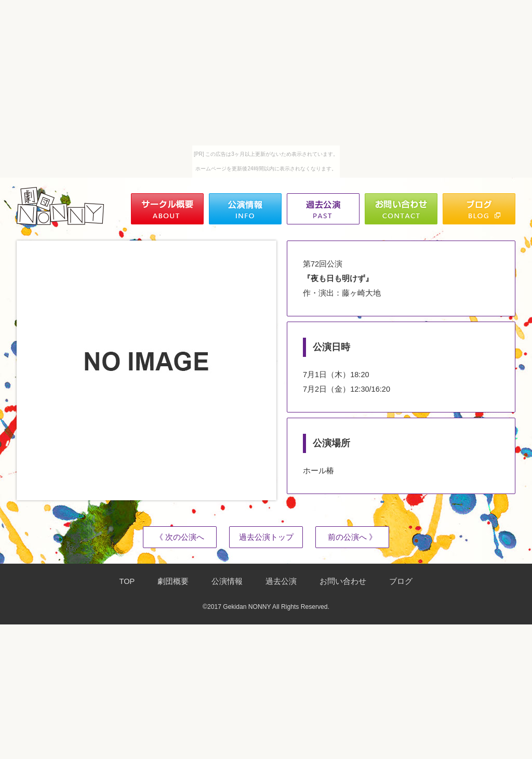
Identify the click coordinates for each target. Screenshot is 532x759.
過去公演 (281, 581)
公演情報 (227, 581)
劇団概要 (173, 581)
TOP (127, 581)
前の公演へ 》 (352, 537)
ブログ (401, 581)
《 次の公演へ (180, 537)
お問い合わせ (343, 581)
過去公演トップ (266, 537)
